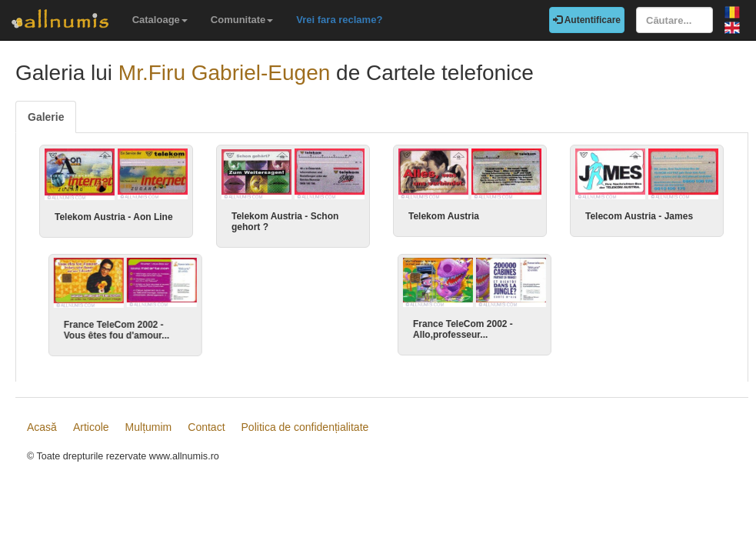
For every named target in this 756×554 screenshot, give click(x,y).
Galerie (46, 117)
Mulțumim (149, 432)
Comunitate (242, 20)
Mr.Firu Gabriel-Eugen (224, 73)
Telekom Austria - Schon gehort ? (285, 222)
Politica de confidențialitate (305, 432)
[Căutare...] (674, 20)
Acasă (42, 432)
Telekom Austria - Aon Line (114, 217)
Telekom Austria (444, 216)
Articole (91, 432)
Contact (206, 432)
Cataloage (160, 20)
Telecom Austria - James (639, 216)
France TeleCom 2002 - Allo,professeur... (458, 329)
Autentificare (587, 20)
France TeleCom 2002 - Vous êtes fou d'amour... (107, 330)
